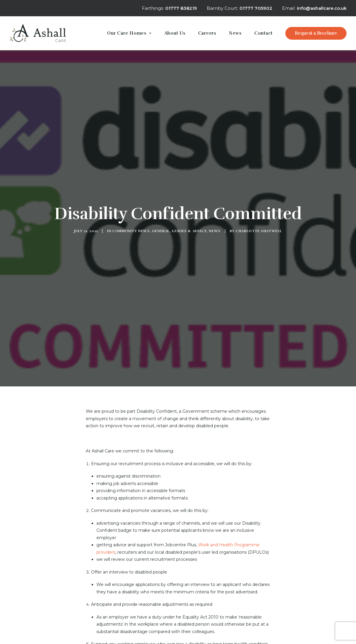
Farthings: (169, 8)
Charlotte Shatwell (259, 203)
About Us (175, 33)
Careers (207, 33)
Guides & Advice (189, 203)
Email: (314, 8)
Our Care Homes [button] (129, 33)
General (161, 203)
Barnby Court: (240, 8)
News (235, 33)
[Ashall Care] (38, 33)
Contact (263, 33)
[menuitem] (171, 8)
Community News (131, 203)
